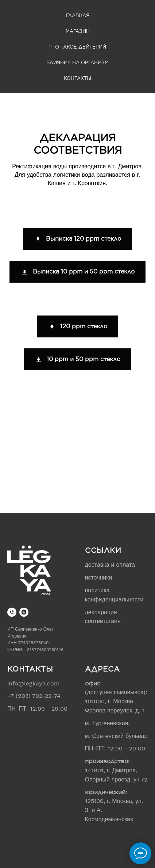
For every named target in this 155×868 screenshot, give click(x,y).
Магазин (78, 31)
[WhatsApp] (24, 612)
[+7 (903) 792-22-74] (12, 612)
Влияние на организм (77, 63)
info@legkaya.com (33, 683)
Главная (78, 16)
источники (99, 578)
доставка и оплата (110, 565)
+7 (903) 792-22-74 (34, 696)
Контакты (77, 78)
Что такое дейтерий (78, 47)
